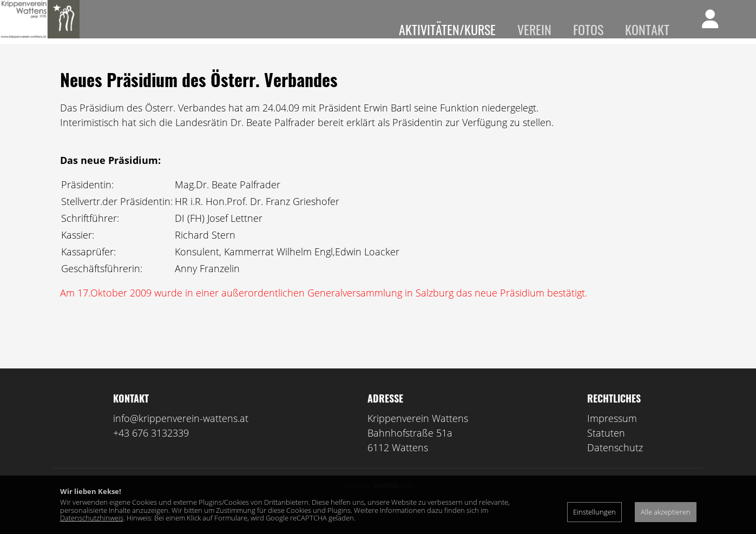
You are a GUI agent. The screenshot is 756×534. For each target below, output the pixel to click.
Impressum (612, 434)
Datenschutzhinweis (92, 518)
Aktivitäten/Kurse (447, 29)
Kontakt (647, 29)
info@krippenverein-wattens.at (181, 434)
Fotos (588, 29)
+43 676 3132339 (151, 449)
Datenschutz (615, 463)
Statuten (606, 449)
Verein (534, 29)
